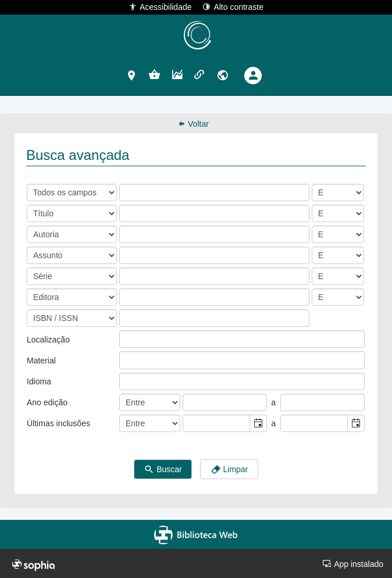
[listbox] (129, 339)
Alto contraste (233, 7)
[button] (132, 75)
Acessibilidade (160, 7)
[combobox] (217, 423)
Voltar (193, 124)
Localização (48, 340)
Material (41, 361)
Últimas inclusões (58, 423)
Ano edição (47, 402)
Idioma (39, 381)
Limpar (229, 470)
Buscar (163, 470)
